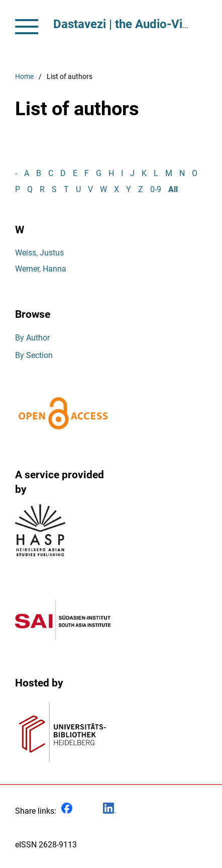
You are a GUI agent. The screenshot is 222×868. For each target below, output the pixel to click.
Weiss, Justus (39, 253)
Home (24, 77)
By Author (32, 338)
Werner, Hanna (41, 269)
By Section (34, 355)
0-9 (156, 189)
